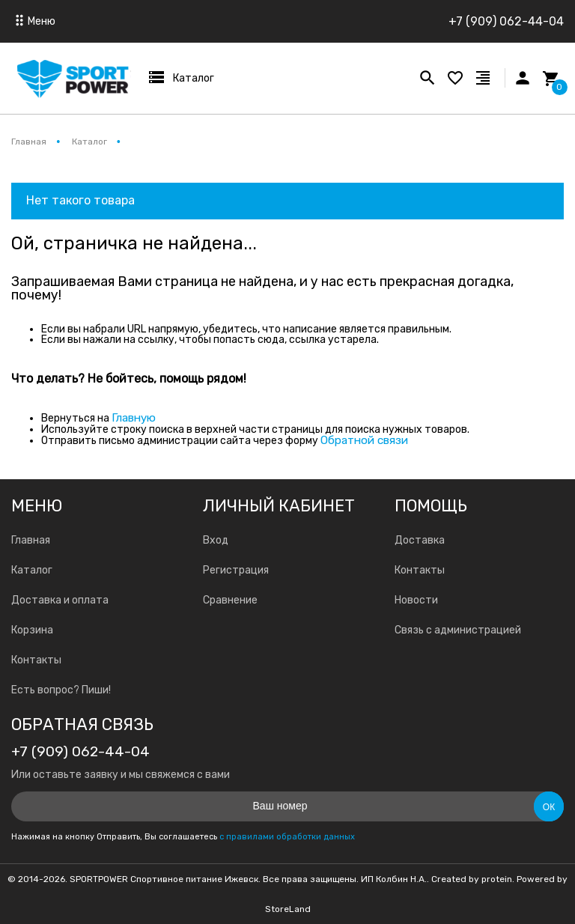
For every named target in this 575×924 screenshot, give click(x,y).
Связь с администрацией (458, 630)
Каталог (32, 570)
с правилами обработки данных (287, 837)
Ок (549, 807)
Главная (31, 540)
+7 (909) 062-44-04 (506, 21)
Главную (134, 418)
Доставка (420, 540)
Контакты (36, 660)
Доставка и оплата (60, 600)
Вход (216, 540)
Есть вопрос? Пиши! (61, 690)
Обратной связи (364, 440)
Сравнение (230, 600)
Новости (416, 600)
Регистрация (236, 570)
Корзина (32, 630)
